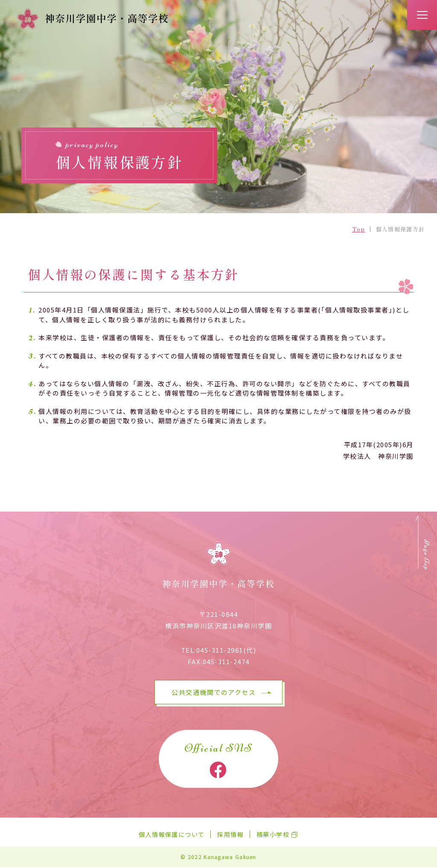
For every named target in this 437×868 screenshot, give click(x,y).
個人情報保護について (172, 835)
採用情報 (230, 835)
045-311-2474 (226, 663)
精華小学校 (273, 835)
